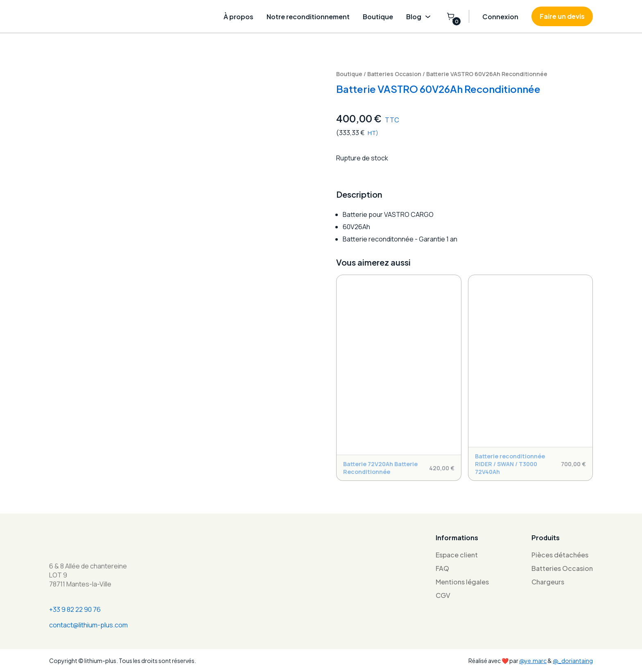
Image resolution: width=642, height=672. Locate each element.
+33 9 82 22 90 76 (75, 609)
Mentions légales (462, 582)
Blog (419, 16)
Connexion (500, 17)
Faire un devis (562, 16)
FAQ (442, 568)
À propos (238, 17)
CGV (443, 595)
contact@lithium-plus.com (88, 625)
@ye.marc (533, 661)
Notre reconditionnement (308, 17)
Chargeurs (548, 582)
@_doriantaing (573, 661)
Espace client (457, 555)
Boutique (378, 17)
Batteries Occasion (394, 74)
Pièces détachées (560, 555)
